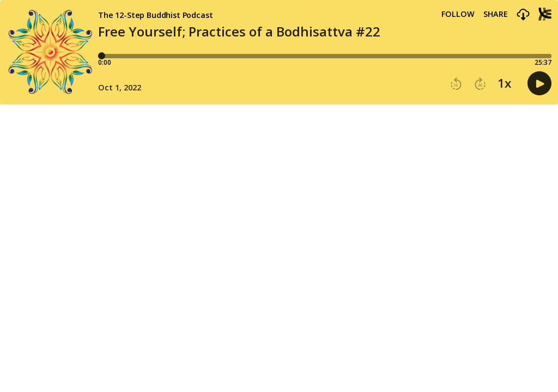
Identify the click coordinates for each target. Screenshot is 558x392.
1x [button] (504, 83)
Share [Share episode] (496, 14)
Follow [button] (458, 14)
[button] (523, 15)
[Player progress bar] (325, 56)
